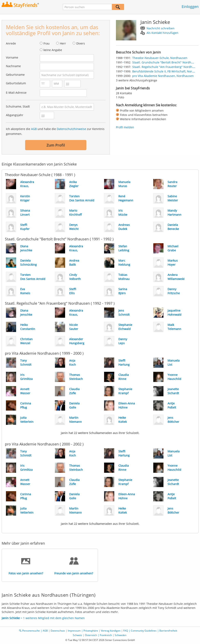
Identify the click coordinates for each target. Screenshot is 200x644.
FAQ (126, 631)
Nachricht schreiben (161, 28)
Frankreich (106, 635)
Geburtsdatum (16, 83)
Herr (63, 43)
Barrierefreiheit (168, 631)
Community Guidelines (144, 631)
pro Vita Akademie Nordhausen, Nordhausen (163, 76)
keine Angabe (53, 50)
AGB (34, 129)
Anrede (11, 43)
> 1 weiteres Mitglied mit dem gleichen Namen (43, 618)
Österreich (91, 635)
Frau (47, 43)
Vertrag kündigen (111, 631)
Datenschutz (58, 631)
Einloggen (190, 7)
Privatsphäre (91, 631)
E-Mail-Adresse (16, 93)
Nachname (13, 66)
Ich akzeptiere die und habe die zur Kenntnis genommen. (55, 131)
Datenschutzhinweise (71, 129)
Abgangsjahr (15, 115)
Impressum (74, 631)
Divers (81, 43)
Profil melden (125, 127)
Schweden (121, 635)
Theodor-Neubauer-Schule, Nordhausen (160, 58)
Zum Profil (56, 145)
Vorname (12, 57)
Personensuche (31, 631)
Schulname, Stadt (18, 106)
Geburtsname (15, 75)
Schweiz (77, 635)
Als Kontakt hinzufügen (162, 33)
